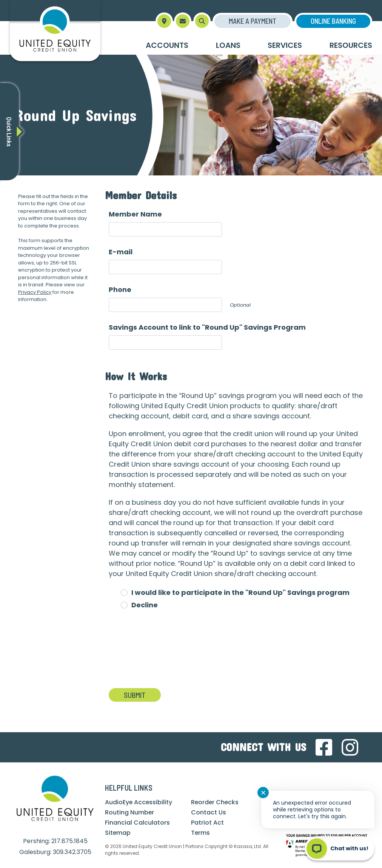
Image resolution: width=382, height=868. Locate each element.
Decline (145, 605)
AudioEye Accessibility (139, 802)
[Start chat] (340, 848)
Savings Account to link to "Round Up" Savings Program (207, 327)
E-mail (121, 252)
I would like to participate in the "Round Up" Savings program (240, 592)
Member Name (135, 214)
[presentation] (166, 653)
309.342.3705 (72, 852)
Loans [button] (228, 45)
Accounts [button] (167, 45)
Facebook (324, 747)
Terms (201, 833)
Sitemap (118, 833)
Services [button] (285, 45)
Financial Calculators (137, 823)
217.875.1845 (69, 841)
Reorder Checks (215, 802)
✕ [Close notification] (263, 793)
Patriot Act (207, 823)
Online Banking (333, 21)
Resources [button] (351, 45)
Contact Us (209, 812)
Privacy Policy (35, 292)
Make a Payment (253, 21)
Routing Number (130, 812)
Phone (120, 290)
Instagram (350, 747)
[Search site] (202, 21)
